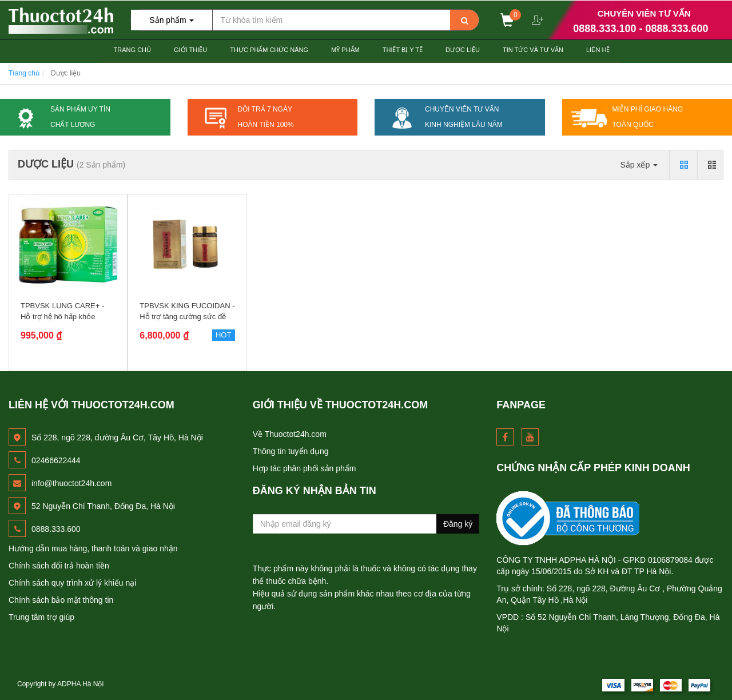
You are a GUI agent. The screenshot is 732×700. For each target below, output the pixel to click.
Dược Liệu (463, 50)
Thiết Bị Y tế (403, 50)
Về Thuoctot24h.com (290, 434)
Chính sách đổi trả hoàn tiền (59, 566)
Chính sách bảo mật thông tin (61, 600)
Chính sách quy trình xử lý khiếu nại (72, 583)
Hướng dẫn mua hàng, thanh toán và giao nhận (93, 548)
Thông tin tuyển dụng (291, 451)
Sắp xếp (639, 165)
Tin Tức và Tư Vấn (533, 50)
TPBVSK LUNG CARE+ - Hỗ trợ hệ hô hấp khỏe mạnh (62, 316)
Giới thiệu (190, 50)
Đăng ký (458, 524)
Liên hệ (598, 50)
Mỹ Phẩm (345, 50)
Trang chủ (132, 50)
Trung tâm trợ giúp (41, 617)
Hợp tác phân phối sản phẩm (305, 468)
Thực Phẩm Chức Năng (269, 50)
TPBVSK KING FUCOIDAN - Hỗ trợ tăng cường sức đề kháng (187, 316)
